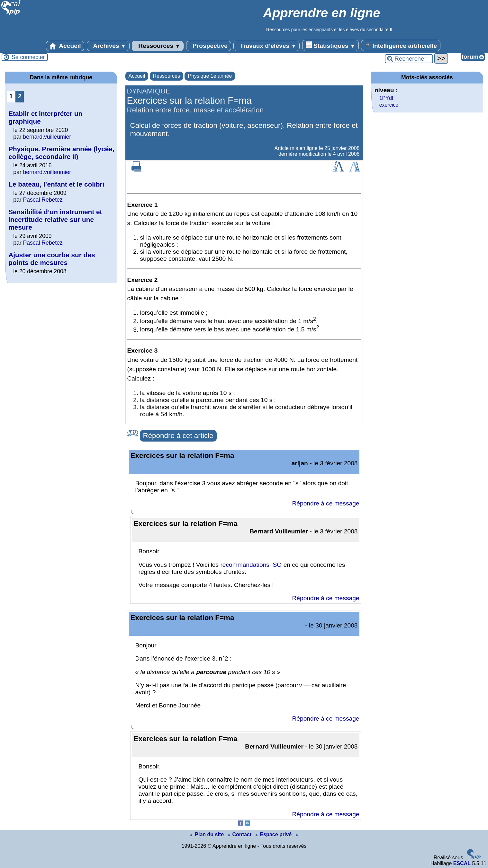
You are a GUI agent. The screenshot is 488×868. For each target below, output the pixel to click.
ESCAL (462, 863)
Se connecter (28, 57)
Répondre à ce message (325, 503)
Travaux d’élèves (267, 46)
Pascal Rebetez (43, 200)
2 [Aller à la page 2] (20, 96)
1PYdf (386, 98)
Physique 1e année (210, 76)
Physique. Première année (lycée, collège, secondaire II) (61, 153)
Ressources (158, 46)
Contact (240, 834)
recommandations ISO (251, 565)
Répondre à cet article (178, 436)
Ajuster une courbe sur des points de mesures (52, 259)
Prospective (209, 46)
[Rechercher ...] (409, 59)
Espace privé (274, 834)
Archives (108, 46)
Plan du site (208, 834)
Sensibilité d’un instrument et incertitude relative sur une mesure (55, 219)
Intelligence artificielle (401, 45)
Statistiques (330, 45)
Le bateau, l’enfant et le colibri (56, 184)
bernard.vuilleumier (47, 137)
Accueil (65, 46)
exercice (389, 105)
